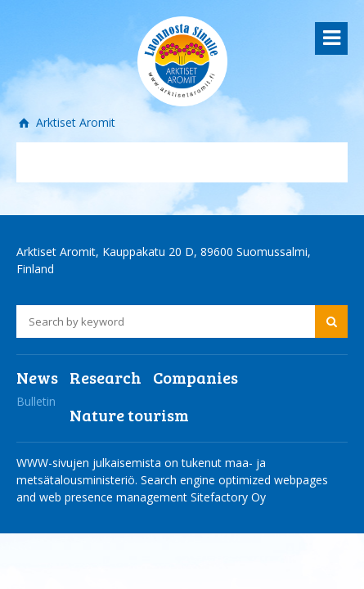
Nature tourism (129, 415)
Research (106, 377)
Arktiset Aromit (74, 122)
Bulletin (36, 401)
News (37, 377)
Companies (195, 377)
